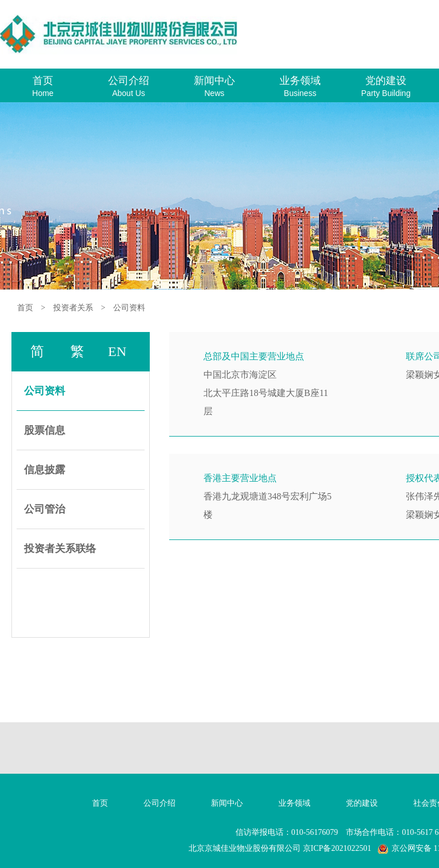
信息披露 (45, 470)
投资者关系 (73, 308)
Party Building (386, 93)
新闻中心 (214, 81)
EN (117, 351)
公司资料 (129, 308)
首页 (43, 81)
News (214, 93)
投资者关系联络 (60, 549)
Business (300, 93)
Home (43, 93)
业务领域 (300, 81)
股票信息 (45, 430)
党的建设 (386, 81)
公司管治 (45, 509)
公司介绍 (129, 81)
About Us (129, 93)
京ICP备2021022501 (337, 848)
